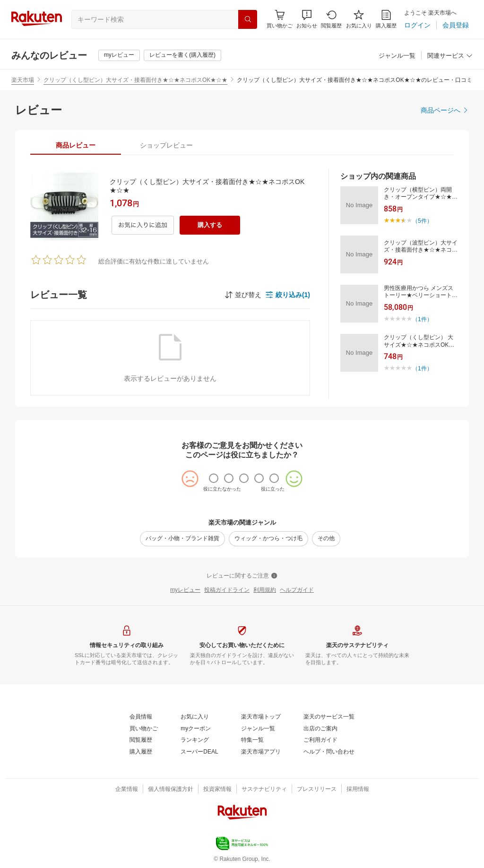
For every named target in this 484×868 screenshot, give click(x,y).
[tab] (76, 145)
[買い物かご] (144, 729)
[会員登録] (456, 25)
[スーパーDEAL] (199, 752)
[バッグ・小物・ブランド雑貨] (182, 539)
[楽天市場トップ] (261, 717)
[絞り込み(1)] (288, 295)
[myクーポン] (196, 729)
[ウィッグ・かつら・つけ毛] (268, 539)
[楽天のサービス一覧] (329, 717)
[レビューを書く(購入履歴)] (182, 55)
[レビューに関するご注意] (242, 576)
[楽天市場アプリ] (261, 752)
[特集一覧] (252, 740)
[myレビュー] (119, 55)
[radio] (214, 478)
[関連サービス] (450, 56)
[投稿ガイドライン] (227, 590)
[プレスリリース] (317, 789)
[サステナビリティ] (264, 789)
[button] (307, 19)
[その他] (326, 539)
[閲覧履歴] (331, 19)
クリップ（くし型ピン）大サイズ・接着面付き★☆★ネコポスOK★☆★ (135, 80)
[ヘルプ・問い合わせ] (329, 752)
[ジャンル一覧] (397, 56)
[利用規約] (265, 590)
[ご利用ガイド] (320, 740)
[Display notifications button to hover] (280, 19)
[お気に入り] (359, 19)
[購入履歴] (386, 19)
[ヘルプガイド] (297, 590)
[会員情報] (141, 717)
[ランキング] (195, 740)
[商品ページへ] (445, 110)
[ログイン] (417, 25)
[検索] (248, 19)
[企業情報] (127, 789)
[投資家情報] (217, 789)
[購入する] (210, 225)
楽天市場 (23, 80)
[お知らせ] (307, 19)
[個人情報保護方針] (171, 789)
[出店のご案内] (320, 729)
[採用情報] (358, 789)
